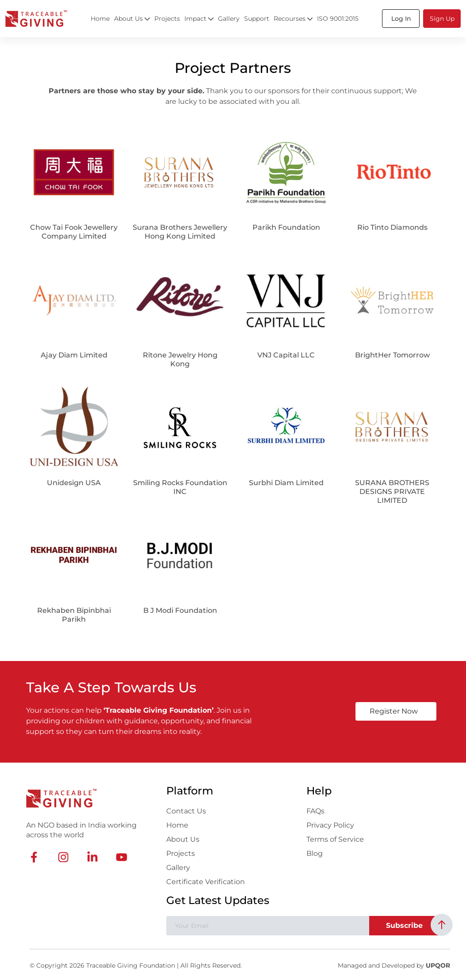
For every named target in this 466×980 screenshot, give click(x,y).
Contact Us (186, 811)
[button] (401, 19)
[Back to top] (442, 925)
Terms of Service (335, 839)
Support (257, 19)
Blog (315, 853)
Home (100, 19)
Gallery (229, 19)
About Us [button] (132, 19)
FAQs (315, 811)
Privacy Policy (330, 825)
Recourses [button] (293, 19)
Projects (167, 19)
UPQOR (438, 965)
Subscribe (404, 925)
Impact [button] (199, 19)
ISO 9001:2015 (338, 19)
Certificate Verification (206, 882)
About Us (183, 839)
